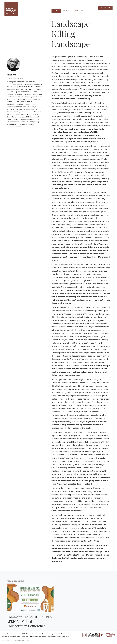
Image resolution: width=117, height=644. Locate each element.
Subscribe (105, 8)
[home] (11, 9)
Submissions (88, 8)
